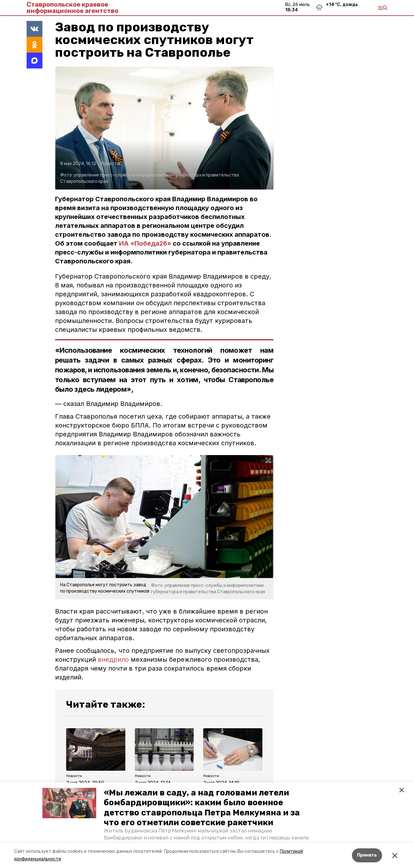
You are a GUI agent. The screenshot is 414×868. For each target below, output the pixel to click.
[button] (69, 803)
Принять (367, 855)
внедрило (113, 659)
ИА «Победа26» (145, 243)
